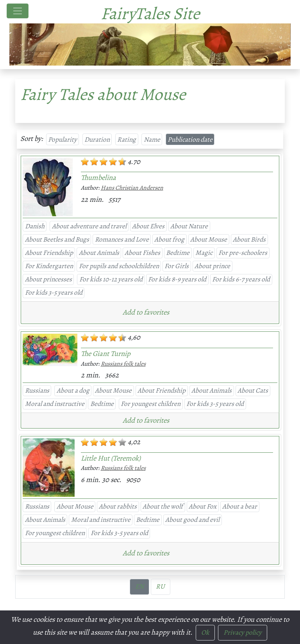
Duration (97, 139)
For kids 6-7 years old (241, 279)
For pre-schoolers (243, 253)
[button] (148, 312)
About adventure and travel (89, 226)
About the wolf (163, 506)
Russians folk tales (123, 364)
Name (152, 139)
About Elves (148, 226)
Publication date (190, 139)
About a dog (73, 390)
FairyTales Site (150, 13)
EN (139, 586)
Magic (204, 253)
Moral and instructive (55, 404)
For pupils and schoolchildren (119, 266)
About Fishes (142, 253)
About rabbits (118, 506)
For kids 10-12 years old (111, 279)
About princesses (48, 279)
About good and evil (192, 519)
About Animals (99, 253)
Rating (127, 139)
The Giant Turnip (106, 353)
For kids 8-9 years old (177, 279)
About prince (212, 266)
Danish (35, 226)
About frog (169, 239)
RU (160, 586)
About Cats (253, 390)
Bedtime (178, 253)
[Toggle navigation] (18, 11)
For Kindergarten (49, 266)
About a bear (240, 506)
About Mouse (209, 239)
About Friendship (49, 253)
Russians (37, 390)
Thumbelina (98, 177)
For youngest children (151, 404)
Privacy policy (243, 632)
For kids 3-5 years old (54, 292)
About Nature (189, 226)
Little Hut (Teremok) (111, 458)
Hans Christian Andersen (132, 188)
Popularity (62, 139)
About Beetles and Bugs (57, 239)
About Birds (249, 239)
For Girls (177, 266)
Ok (205, 632)
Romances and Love (122, 239)
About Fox (203, 506)
